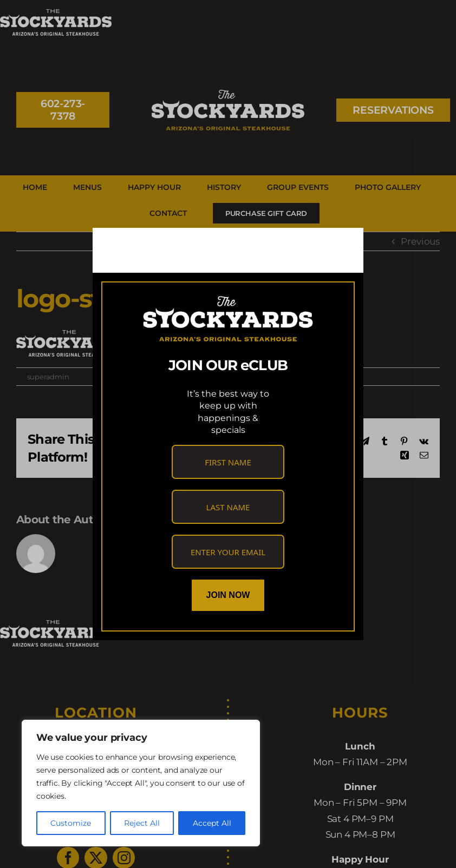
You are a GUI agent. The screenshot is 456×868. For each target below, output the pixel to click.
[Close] (345, 245)
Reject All (142, 823)
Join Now (228, 595)
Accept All (212, 823)
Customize (71, 823)
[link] (148, 245)
